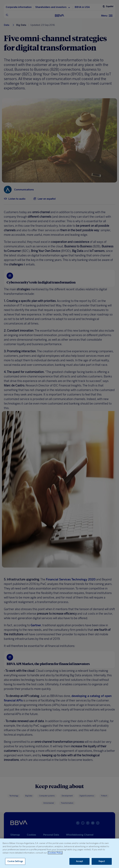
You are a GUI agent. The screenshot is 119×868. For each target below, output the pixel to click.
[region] (59, 853)
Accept (80, 861)
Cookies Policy (55, 853)
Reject (102, 861)
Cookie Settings (15, 861)
